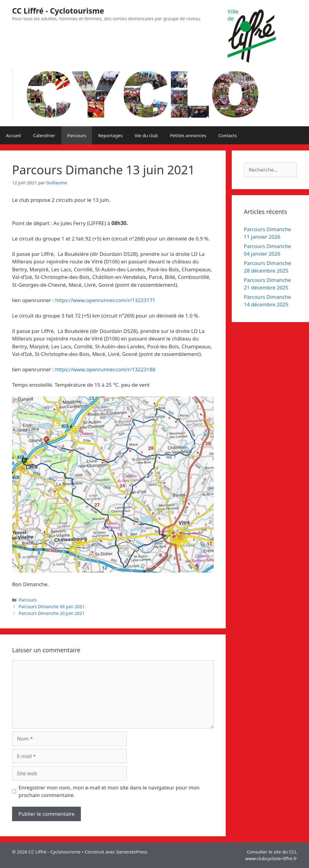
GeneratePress (132, 852)
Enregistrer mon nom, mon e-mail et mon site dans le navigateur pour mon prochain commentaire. (109, 791)
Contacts (227, 135)
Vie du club (146, 135)
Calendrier (44, 135)
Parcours (77, 135)
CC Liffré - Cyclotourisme (58, 11)
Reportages (110, 135)
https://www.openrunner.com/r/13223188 (105, 369)
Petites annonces (188, 135)
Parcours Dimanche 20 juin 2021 (52, 613)
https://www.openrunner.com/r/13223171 (105, 300)
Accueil (13, 135)
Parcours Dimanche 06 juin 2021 (52, 607)
